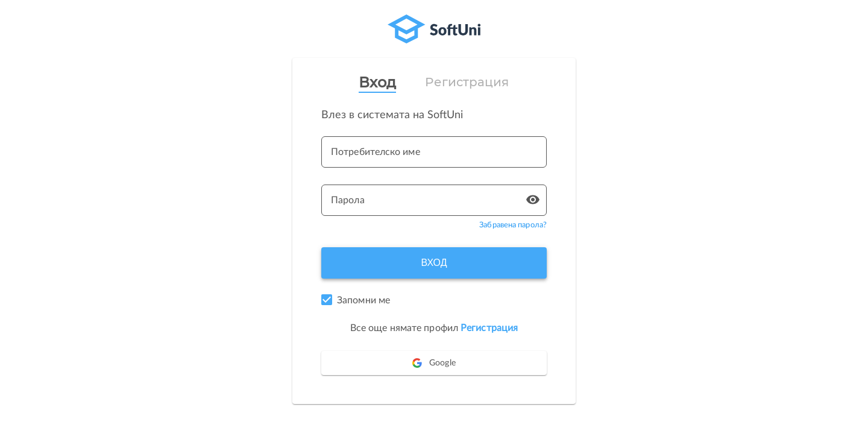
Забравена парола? (513, 225)
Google (434, 363)
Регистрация (467, 82)
